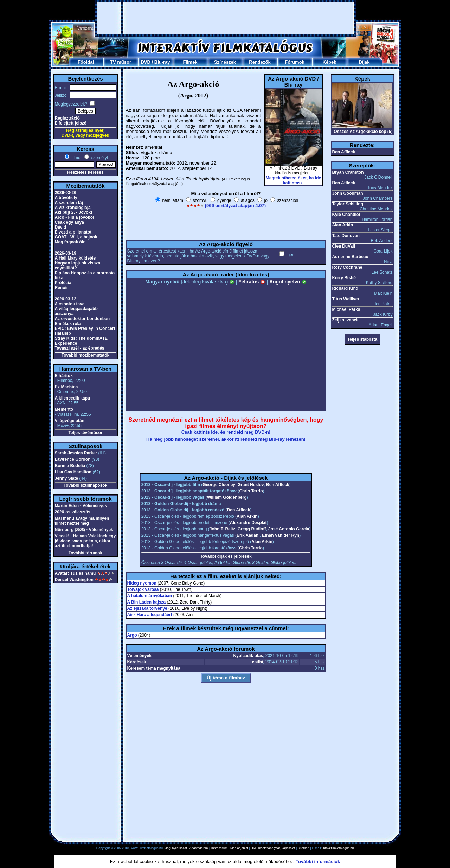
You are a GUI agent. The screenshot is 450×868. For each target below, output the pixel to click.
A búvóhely (66, 198)
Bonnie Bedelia (70, 466)
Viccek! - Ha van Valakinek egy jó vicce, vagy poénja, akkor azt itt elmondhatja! (85, 541)
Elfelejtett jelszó (71, 123)
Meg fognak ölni (71, 242)
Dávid (61, 227)
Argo (132, 635)
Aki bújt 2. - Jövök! (74, 212)
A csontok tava (70, 304)
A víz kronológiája (73, 208)
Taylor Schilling (348, 204)
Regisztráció (67, 118)
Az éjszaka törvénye (147, 608)
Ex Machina (66, 387)
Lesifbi (256, 662)
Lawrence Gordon (73, 459)
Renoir (62, 288)
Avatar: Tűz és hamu (75, 573)
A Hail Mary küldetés (75, 258)
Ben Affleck (278, 485)
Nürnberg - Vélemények (84, 530)
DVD (145, 62)
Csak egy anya (69, 222)
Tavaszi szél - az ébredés (80, 348)
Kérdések (137, 662)
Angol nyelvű (288, 282)
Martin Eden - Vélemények (81, 506)
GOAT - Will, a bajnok (76, 237)
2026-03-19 (66, 253)
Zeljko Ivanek (345, 320)
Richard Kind (345, 288)
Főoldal (86, 62)
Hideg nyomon (142, 583)
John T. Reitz (222, 529)
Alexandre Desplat (248, 523)
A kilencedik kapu (73, 398)
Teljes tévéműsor (85, 433)
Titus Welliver (346, 299)
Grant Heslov (251, 485)
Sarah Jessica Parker (76, 453)
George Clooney (219, 485)
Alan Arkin (247, 516)
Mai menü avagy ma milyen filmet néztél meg (82, 521)
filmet (76, 158)
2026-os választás (73, 512)
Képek (329, 62)
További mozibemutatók (85, 355)
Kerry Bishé (344, 278)
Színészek (225, 62)
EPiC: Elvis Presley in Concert (85, 328)
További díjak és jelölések (226, 556)
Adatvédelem (199, 848)
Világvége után (70, 421)
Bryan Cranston (348, 172)
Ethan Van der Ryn (281, 535)
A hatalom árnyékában (150, 596)
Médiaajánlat (239, 848)
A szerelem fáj (69, 203)
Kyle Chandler (346, 215)
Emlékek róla (68, 324)
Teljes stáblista (362, 339)
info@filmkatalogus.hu (338, 848)
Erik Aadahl (248, 535)
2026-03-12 (66, 299)
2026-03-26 (66, 193)
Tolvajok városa (143, 589)
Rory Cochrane (347, 267)
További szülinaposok (85, 485)
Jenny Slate (67, 478)
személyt (99, 158)
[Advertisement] (225, 18)
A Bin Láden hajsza (147, 602)
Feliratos (252, 282)
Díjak (364, 62)
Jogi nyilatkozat (176, 848)
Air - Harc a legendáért (150, 615)
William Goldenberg (227, 497)
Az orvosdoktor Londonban (82, 319)
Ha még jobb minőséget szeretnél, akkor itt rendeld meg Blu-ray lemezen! (226, 439)
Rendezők (260, 62)
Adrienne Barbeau (350, 257)
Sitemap (304, 848)
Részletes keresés (85, 172)
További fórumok (85, 553)
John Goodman (348, 193)
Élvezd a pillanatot (73, 232)
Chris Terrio (251, 491)
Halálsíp (63, 333)
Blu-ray (162, 62)
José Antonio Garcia (289, 529)
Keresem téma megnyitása (154, 668)
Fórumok (295, 62)
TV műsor (121, 62)
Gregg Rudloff (252, 529)
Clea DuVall (344, 246)
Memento (64, 409)
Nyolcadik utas (248, 656)
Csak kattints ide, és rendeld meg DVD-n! (226, 432)
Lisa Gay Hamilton (73, 472)
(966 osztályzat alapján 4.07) (235, 206)
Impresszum (219, 848)
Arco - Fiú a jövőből (75, 217)
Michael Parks (346, 309)
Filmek (190, 62)
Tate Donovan (346, 236)
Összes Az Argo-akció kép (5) (363, 132)
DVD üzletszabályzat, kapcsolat (273, 848)
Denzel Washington (74, 580)
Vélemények (139, 656)
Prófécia (63, 283)
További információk (318, 861)
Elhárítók (64, 376)
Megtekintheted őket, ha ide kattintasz (293, 180)
